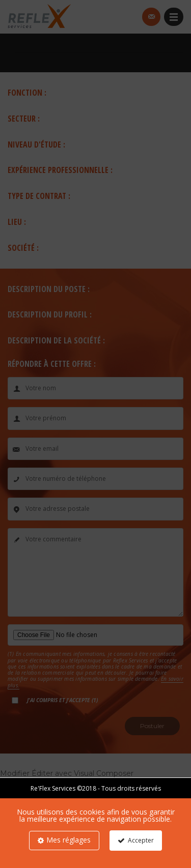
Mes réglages (69, 840)
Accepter (141, 840)
